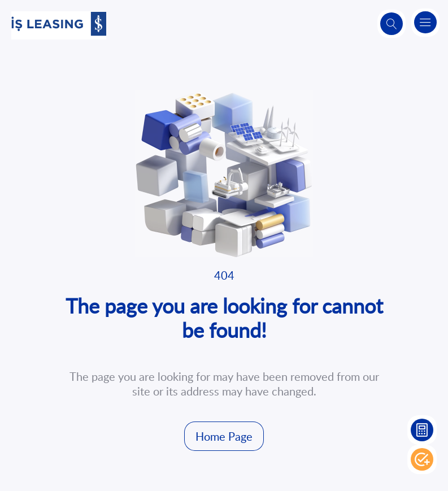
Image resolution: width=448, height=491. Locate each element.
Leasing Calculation (422, 430)
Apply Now (422, 459)
